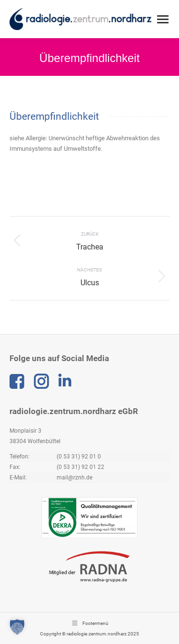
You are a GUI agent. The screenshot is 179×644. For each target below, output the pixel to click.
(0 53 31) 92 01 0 (79, 457)
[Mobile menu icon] (163, 19)
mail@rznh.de (75, 478)
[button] (17, 627)
